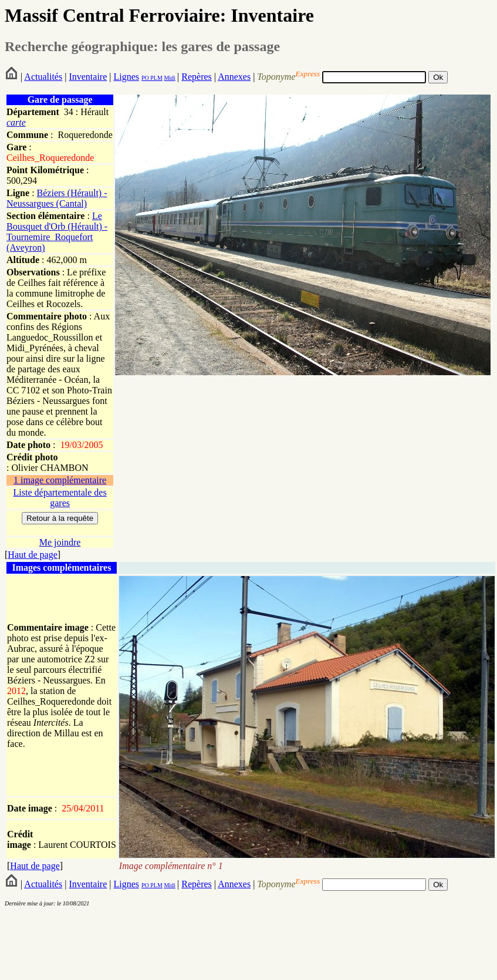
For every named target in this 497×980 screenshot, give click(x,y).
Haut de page (32, 555)
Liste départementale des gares (60, 498)
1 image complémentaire (60, 480)
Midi (169, 78)
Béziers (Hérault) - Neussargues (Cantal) (57, 198)
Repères (197, 77)
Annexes (234, 77)
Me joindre (60, 542)
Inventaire (88, 77)
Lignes (126, 77)
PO (145, 78)
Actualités (43, 77)
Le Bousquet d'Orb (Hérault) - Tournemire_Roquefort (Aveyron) (57, 232)
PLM (156, 78)
